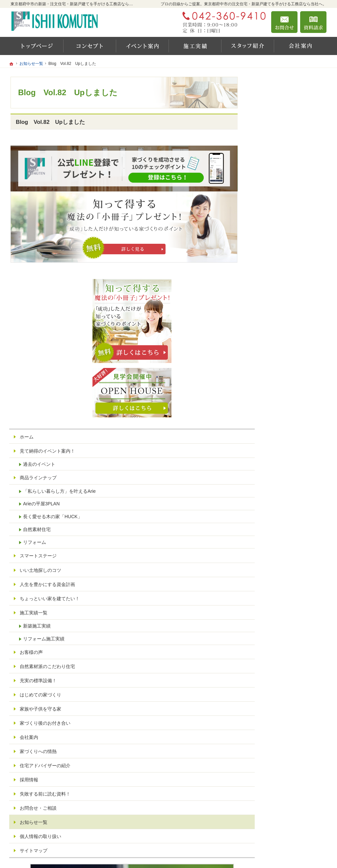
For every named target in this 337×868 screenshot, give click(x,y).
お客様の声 (270, 456)
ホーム (265, 235)
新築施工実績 (275, 430)
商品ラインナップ (276, 276)
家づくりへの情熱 (276, 555)
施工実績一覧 (272, 416)
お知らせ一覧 (272, 626)
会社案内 (267, 541)
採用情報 (267, 583)
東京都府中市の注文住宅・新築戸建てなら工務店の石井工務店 (236, 847)
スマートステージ (276, 359)
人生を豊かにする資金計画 (286, 388)
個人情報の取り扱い (279, 640)
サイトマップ (272, 654)
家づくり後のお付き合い (283, 527)
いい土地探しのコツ (279, 374)
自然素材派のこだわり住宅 (286, 470)
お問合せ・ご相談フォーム (287, 821)
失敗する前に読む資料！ (283, 598)
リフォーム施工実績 (282, 442)
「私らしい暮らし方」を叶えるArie (291, 292)
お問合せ (284, 22)
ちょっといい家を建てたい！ (288, 402)
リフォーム (273, 346)
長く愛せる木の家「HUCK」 (291, 320)
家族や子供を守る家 (279, 513)
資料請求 (313, 22)
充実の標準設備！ (276, 484)
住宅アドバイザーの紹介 (283, 569)
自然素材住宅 (275, 333)
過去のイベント (277, 262)
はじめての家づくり (279, 498)
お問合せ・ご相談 (276, 612)
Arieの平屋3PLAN (280, 307)
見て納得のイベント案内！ (286, 249)
